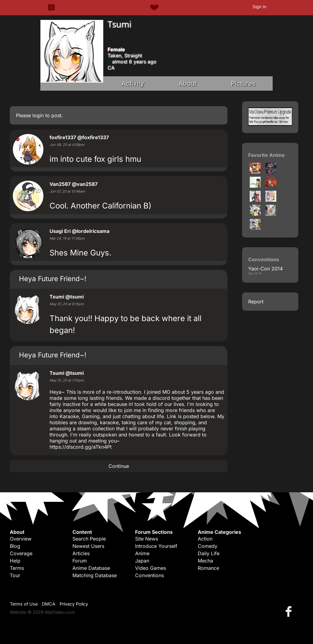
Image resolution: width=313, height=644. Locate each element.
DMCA (49, 604)
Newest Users (88, 546)
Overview (21, 539)
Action (205, 539)
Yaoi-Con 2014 (265, 269)
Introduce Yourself (156, 546)
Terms (17, 568)
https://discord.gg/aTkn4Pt (81, 447)
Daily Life (209, 553)
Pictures (243, 83)
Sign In (260, 7)
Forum (80, 561)
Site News (147, 539)
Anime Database (91, 568)
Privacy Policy (74, 604)
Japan (142, 561)
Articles (81, 553)
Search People (89, 539)
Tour (15, 575)
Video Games (151, 568)
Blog (15, 546)
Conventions (149, 575)
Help (15, 561)
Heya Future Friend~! (53, 279)
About (188, 83)
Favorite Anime (267, 155)
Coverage (21, 553)
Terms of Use (24, 604)
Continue (119, 466)
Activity (133, 83)
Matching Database (95, 575)
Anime (142, 553)
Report (256, 302)
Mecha (205, 561)
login (38, 115)
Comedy (208, 546)
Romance (208, 568)
